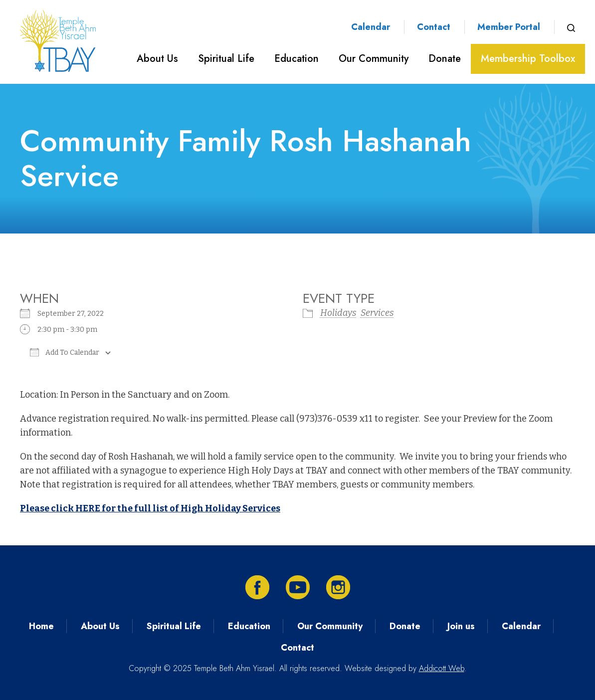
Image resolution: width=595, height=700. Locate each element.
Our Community (374, 59)
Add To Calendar (65, 352)
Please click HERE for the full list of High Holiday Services (150, 508)
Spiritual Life (226, 59)
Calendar (371, 27)
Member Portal (509, 27)
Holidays (338, 313)
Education (297, 59)
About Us (157, 59)
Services (377, 313)
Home (41, 626)
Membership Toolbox (528, 59)
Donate (445, 59)
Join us (461, 626)
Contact (434, 27)
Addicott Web (442, 668)
